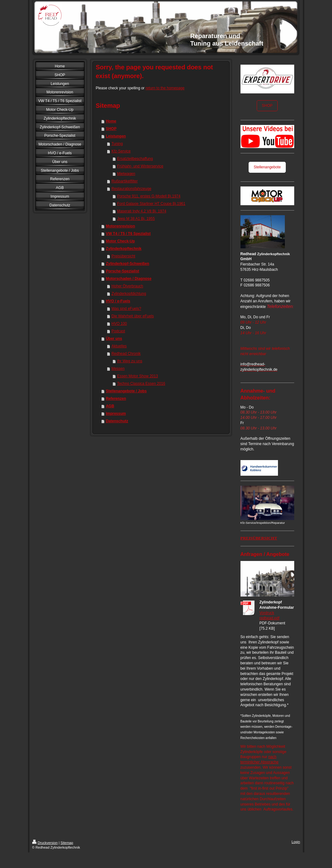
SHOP (111, 129)
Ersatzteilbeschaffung (135, 159)
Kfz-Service (121, 151)
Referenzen (116, 399)
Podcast (118, 331)
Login (296, 842)
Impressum (116, 414)
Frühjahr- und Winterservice (140, 166)
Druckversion (45, 843)
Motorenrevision (120, 226)
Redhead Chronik (126, 354)
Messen (118, 369)
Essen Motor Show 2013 (138, 376)
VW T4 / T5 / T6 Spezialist (128, 234)
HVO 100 (119, 324)
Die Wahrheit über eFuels (133, 316)
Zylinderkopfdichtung (129, 294)
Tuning (117, 144)
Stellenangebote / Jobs (126, 391)
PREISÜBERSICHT (259, 538)
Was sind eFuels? (126, 309)
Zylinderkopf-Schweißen (128, 264)
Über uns (114, 339)
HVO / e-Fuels (118, 301)
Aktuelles (119, 346)
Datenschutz (117, 421)
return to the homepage (165, 88)
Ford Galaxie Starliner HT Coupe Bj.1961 (151, 204)
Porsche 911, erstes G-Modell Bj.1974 (149, 196)
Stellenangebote (267, 167)
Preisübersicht (123, 256)
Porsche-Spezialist (123, 271)
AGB (110, 406)
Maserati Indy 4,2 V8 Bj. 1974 (142, 211)
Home (111, 121)
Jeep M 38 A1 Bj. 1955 (136, 219)
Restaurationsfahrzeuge (131, 189)
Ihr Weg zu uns (130, 361)
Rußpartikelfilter (125, 181)
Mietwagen (126, 174)
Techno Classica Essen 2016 (141, 384)
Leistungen (116, 136)
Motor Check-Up (120, 241)
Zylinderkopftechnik (124, 249)
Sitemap (67, 843)
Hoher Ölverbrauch (127, 286)
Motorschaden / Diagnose (129, 279)
